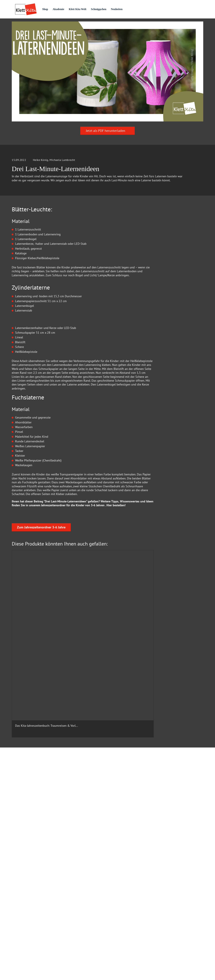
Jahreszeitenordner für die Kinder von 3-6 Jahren (73, 587)
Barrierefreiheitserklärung (125, 919)
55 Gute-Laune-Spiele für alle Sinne (83, 718)
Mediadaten (70, 926)
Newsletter (117, 934)
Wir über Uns (118, 882)
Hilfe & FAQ (70, 875)
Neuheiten (132, 9)
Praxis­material (51, 24)
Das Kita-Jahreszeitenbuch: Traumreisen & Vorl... (33, 718)
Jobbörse (116, 926)
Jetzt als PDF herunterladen (107, 149)
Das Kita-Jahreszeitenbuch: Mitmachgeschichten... (129, 718)
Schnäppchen (113, 9)
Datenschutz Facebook (76, 897)
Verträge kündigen (169, 947)
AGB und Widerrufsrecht (77, 904)
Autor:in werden (120, 904)
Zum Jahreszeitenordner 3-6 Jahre (41, 634)
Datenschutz (70, 882)
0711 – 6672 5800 (33, 894)
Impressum (117, 875)
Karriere (115, 889)
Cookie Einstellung (74, 889)
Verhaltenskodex (120, 897)
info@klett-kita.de (33, 910)
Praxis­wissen (82, 24)
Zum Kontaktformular (108, 830)
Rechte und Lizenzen (75, 934)
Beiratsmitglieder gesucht (125, 912)
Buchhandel (70, 919)
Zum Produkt (29, 744)
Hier (109, 587)
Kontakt (67, 912)
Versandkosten (181, 940)
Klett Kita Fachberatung (77, 941)
